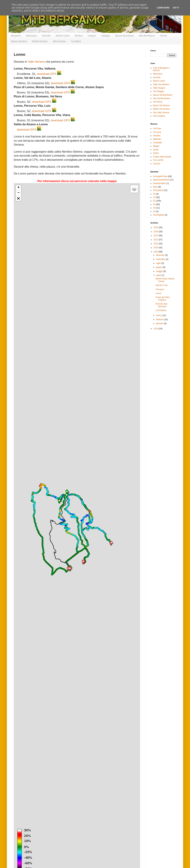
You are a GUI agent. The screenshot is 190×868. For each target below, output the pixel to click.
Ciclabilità (157, 143)
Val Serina (158, 102)
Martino (79, 36)
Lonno (158, 293)
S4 (154, 208)
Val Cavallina (159, 116)
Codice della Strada (162, 157)
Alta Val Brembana (162, 98)
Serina (163, 36)
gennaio (160, 323)
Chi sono (157, 132)
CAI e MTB (158, 160)
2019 (156, 252)
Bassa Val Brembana (163, 95)
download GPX (47, 74)
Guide (156, 150)
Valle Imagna (159, 88)
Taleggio (105, 36)
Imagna (92, 36)
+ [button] (19, 188)
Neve (155, 187)
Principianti (158, 190)
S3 (154, 204)
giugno (159, 267)
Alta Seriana (59, 41)
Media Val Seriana (161, 109)
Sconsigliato (159, 215)
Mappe (156, 146)
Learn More (163, 8)
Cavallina (76, 41)
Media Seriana (40, 41)
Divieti (156, 153)
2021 (156, 244)
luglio (159, 263)
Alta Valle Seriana (161, 113)
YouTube (157, 129)
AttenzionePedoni (161, 180)
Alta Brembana (147, 36)
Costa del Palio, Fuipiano (163, 299)
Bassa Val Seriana (161, 105)
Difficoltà (157, 139)
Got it (176, 8)
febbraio (160, 319)
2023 (156, 236)
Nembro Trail (162, 285)
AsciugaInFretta (160, 176)
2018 (156, 329)
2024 (156, 232)
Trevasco (160, 289)
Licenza (157, 164)
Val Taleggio (159, 91)
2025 (156, 227)
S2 (154, 201)
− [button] (19, 193)
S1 (154, 197)
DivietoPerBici (159, 183)
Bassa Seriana (19, 41)
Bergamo (16, 36)
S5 (154, 211)
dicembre (161, 255)
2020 (156, 248)
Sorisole (46, 36)
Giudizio (157, 136)
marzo (159, 315)
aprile (159, 275)
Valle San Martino (161, 84)
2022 (156, 240)
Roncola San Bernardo (162, 305)
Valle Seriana (36, 62)
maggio (160, 271)
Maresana (31, 36)
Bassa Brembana (124, 36)
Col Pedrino (161, 310)
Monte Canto (63, 36)
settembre (161, 259)
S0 (154, 194)
